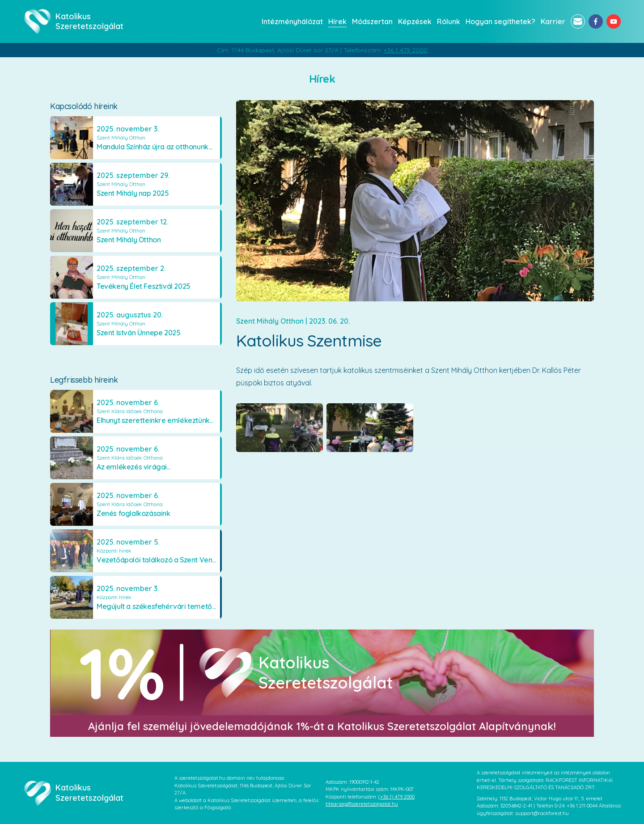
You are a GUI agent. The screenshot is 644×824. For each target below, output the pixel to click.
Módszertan (372, 21)
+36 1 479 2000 (406, 50)
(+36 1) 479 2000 (396, 797)
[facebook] (596, 21)
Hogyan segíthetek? (500, 21)
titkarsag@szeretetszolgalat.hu (362, 804)
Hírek (337, 21)
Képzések (415, 21)
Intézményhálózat (292, 21)
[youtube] (614, 21)
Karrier (553, 21)
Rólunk (449, 21)
